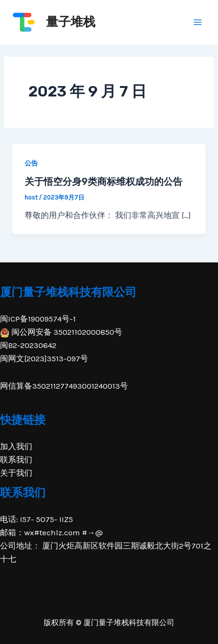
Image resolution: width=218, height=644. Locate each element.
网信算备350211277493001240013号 (64, 386)
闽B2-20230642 (28, 345)
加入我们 (16, 446)
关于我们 (16, 473)
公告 (31, 163)
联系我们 (16, 460)
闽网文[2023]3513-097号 (44, 358)
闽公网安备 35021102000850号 (61, 332)
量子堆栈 (71, 22)
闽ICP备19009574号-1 (38, 319)
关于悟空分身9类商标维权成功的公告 (104, 182)
